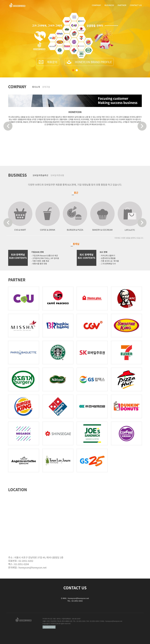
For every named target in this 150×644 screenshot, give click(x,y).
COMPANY (96, 7)
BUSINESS (109, 7)
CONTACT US (136, 7)
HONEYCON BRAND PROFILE (93, 62)
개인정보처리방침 (49, 627)
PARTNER (122, 7)
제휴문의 (52, 62)
